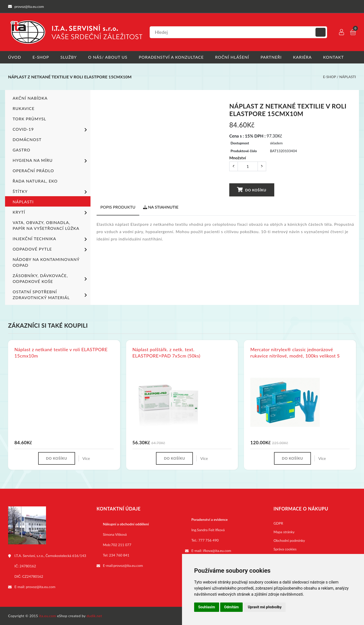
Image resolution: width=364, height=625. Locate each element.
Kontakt (333, 57)
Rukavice (24, 108)
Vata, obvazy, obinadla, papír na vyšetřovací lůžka (46, 225)
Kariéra (302, 57)
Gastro (21, 150)
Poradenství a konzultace (171, 57)
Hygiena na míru (51, 161)
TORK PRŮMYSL (29, 119)
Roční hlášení (232, 57)
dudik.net (94, 616)
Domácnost (27, 139)
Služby (69, 57)
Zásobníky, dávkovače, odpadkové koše (51, 278)
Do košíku (252, 190)
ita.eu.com (48, 616)
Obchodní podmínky (289, 540)
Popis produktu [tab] (118, 207)
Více (86, 458)
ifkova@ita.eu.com (217, 551)
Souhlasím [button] (207, 607)
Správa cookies (285, 549)
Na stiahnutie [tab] (161, 207)
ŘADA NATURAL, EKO (35, 181)
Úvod (15, 57)
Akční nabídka (30, 98)
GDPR (278, 523)
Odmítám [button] (232, 607)
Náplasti (348, 77)
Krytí (51, 213)
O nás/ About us (108, 57)
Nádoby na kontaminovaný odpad (46, 262)
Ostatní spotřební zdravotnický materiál (51, 295)
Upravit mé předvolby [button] (265, 607)
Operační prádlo (33, 171)
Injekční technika (51, 239)
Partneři (271, 57)
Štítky (51, 192)
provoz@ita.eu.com (41, 587)
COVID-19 (51, 130)
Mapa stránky (284, 532)
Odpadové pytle (51, 250)
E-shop (41, 57)
